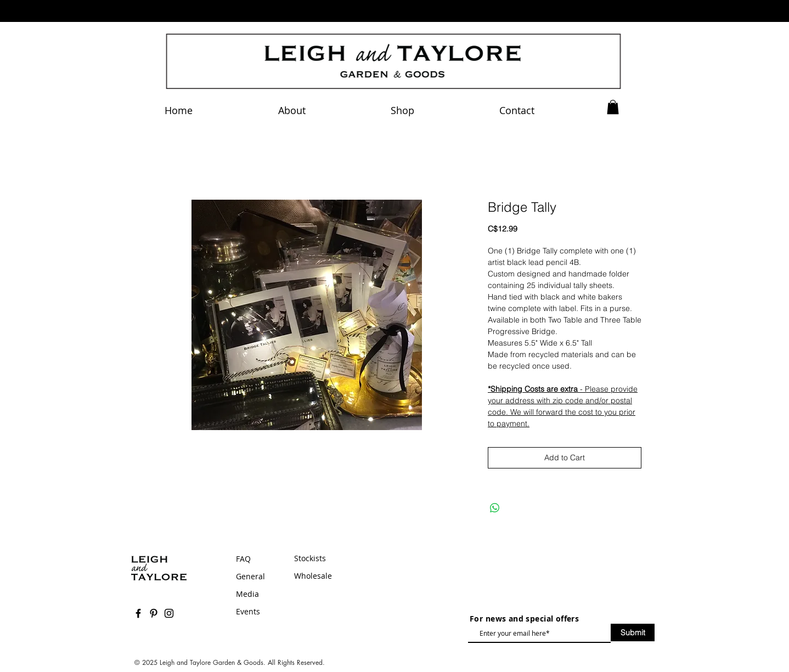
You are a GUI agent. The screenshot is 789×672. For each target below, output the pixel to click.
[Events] (263, 612)
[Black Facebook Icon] (138, 613)
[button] (613, 107)
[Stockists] (349, 558)
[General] (263, 577)
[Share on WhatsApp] (495, 508)
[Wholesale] (349, 576)
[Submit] (633, 633)
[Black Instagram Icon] (169, 613)
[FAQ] (260, 559)
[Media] (263, 594)
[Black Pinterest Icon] (154, 613)
